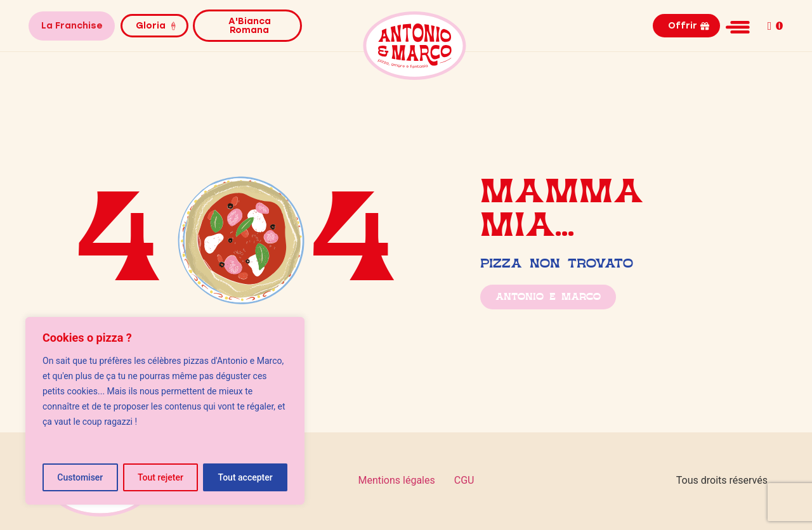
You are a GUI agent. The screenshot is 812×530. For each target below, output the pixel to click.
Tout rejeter (160, 477)
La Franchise (72, 26)
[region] (165, 411)
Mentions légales (396, 480)
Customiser (80, 477)
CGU (464, 480)
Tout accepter (246, 477)
